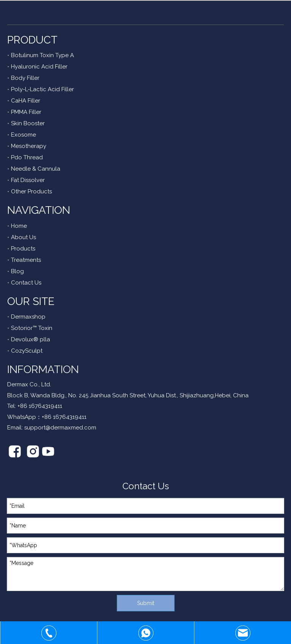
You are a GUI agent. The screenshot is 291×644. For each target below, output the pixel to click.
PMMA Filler (26, 112)
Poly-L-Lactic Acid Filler (42, 89)
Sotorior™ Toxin (32, 328)
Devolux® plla (31, 339)
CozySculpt (27, 351)
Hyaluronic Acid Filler (39, 67)
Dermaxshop (28, 317)
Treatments (26, 260)
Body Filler (25, 78)
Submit (146, 603)
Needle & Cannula (36, 169)
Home (19, 226)
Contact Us (26, 283)
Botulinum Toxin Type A (42, 55)
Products (23, 249)
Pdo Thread (27, 157)
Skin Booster (28, 123)
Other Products (31, 191)
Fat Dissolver (28, 180)
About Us (23, 237)
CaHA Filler (26, 101)
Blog (17, 271)
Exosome (23, 135)
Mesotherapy (29, 146)
